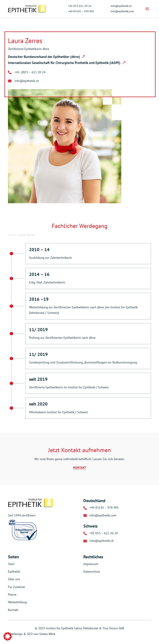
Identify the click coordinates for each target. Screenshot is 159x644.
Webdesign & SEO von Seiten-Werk (32, 634)
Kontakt (13, 610)
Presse (12, 594)
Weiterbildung (17, 602)
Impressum (91, 564)
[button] (8, 636)
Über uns (14, 579)
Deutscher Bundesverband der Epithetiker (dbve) (44, 57)
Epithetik (14, 571)
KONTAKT (80, 468)
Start (11, 564)
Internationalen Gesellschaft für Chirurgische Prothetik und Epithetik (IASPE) (64, 63)
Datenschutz (92, 571)
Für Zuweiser (17, 587)
